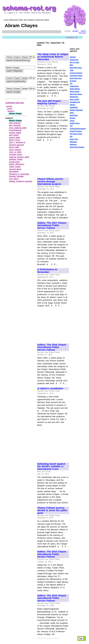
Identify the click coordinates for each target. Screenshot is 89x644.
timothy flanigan (16, 176)
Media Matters (75, 89)
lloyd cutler (14, 147)
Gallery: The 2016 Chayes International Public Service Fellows (52, 347)
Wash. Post (74, 139)
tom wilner (14, 179)
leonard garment (17, 145)
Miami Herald (74, 92)
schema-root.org (14, 103)
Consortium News (76, 76)
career (10, 109)
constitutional (15, 130)
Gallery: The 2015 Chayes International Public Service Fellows (52, 554)
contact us (72, 37)
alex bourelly (15, 125)
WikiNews (73, 145)
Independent (74, 86)
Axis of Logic (74, 63)
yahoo (83, 31)
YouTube (82, 33)
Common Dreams (76, 73)
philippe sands (16, 159)
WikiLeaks (73, 142)
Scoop (72, 121)
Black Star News (76, 68)
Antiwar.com (74, 60)
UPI (71, 137)
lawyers (11, 111)
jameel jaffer (15, 138)
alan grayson (15, 123)
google (75, 31)
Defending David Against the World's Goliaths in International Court (51, 466)
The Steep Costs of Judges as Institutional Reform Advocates (53, 57)
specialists (14, 172)
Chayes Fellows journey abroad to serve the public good (52, 510)
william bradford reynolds (21, 181)
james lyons (15, 140)
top (81, 638)
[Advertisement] (53, 158)
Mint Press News (76, 94)
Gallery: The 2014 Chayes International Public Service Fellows (52, 598)
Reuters (72, 118)
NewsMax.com (75, 102)
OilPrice (72, 105)
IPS (71, 84)
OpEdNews (74, 108)
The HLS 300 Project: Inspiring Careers (49, 102)
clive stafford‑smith (18, 128)
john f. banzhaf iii (17, 142)
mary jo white (15, 152)
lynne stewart (15, 150)
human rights (15, 133)
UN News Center (76, 134)
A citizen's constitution (50, 388)
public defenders (17, 164)
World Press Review (77, 147)
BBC (71, 65)
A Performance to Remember (47, 271)
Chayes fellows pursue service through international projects (50, 181)
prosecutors (15, 162)
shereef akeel (15, 169)
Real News (74, 116)
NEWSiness (74, 97)
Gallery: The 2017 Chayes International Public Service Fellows (52, 225)
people (9, 106)
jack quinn (14, 135)
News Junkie (74, 100)
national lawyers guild (19, 157)
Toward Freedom (76, 131)
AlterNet (73, 57)
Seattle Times (75, 123)
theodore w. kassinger (19, 174)
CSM (71, 71)
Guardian (73, 81)
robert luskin (15, 167)
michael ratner (16, 155)
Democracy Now (76, 78)
